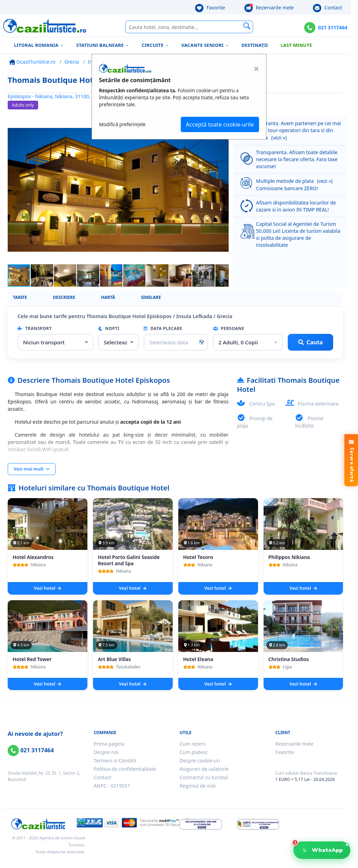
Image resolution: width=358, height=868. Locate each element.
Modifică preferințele (122, 124)
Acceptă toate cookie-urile (220, 124)
